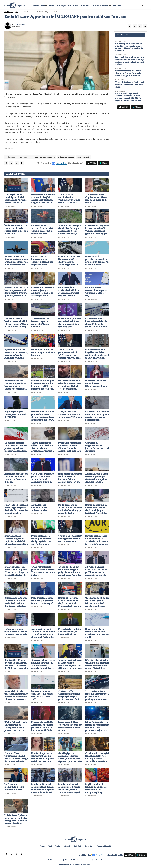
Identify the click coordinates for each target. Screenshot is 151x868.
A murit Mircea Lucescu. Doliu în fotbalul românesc (40, 508)
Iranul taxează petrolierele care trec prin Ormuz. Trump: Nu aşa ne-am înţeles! (97, 261)
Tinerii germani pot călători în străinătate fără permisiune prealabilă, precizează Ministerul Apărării (42, 447)
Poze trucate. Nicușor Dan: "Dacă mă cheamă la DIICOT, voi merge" (43, 601)
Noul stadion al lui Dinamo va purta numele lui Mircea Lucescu (40, 323)
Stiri (43, 6)
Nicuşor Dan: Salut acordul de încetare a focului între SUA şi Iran (70, 414)
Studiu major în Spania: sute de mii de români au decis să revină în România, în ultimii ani (16, 602)
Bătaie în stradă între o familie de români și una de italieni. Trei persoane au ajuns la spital (97, 726)
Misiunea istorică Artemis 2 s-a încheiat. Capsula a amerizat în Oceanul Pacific (42, 230)
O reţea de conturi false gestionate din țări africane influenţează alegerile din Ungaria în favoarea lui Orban (43, 199)
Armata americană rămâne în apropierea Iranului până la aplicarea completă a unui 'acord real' (15, 385)
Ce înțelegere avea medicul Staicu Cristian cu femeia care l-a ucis (16, 632)
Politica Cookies (77, 860)
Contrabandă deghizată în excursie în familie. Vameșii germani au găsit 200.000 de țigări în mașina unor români (97, 230)
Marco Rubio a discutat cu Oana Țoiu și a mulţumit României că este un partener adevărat (43, 292)
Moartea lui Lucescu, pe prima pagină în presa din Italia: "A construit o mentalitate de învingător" (16, 509)
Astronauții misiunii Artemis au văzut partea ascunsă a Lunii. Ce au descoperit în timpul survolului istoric (43, 633)
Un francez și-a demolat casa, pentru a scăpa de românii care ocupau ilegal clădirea (97, 416)
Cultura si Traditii (100, 6)
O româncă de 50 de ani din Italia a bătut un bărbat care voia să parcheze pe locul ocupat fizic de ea (97, 602)
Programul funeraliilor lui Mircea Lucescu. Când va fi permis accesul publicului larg (70, 447)
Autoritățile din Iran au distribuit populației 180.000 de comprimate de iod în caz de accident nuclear (97, 478)
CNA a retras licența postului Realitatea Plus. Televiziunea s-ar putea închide (43, 571)
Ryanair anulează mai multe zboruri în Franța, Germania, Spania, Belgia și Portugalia (16, 354)
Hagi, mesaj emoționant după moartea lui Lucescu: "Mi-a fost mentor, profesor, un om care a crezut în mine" (70, 478)
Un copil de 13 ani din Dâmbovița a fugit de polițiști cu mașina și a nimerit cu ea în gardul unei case (70, 571)
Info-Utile (73, 6)
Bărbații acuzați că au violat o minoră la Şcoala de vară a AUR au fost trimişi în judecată (97, 540)
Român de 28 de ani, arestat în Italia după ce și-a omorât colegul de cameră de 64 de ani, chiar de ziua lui (43, 788)
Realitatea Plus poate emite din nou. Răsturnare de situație (96, 383)
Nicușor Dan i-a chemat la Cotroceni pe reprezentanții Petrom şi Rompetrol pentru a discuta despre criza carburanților (70, 664)
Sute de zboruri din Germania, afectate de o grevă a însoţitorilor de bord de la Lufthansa (16, 261)
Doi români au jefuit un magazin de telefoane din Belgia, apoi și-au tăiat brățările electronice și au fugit (70, 323)
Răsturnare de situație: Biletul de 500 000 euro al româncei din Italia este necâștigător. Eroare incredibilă (70, 385)
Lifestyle (62, 6)
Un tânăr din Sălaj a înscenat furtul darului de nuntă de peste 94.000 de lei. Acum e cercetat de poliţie (96, 323)
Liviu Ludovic (20, 25)
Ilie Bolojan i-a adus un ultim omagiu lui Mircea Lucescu (43, 352)
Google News (61, 163)
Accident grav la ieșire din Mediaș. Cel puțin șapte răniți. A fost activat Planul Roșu (70, 230)
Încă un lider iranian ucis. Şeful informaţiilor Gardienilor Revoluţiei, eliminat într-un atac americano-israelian (16, 695)
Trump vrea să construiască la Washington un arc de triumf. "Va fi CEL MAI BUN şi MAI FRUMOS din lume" (70, 199)
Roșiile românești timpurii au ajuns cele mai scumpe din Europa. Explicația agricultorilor (96, 788)
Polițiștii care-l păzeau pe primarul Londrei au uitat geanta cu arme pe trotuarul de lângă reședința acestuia (16, 819)
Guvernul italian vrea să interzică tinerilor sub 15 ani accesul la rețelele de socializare (43, 664)
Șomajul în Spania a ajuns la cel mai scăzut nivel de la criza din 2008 (42, 695)
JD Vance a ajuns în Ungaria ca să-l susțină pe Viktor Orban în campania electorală (96, 571)
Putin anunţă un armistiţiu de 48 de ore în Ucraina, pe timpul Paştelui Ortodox (70, 292)
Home (36, 6)
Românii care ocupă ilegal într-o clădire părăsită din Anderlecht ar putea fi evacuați (97, 354)
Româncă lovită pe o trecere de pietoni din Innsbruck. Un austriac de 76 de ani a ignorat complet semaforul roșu (16, 664)
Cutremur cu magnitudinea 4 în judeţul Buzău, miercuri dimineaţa (97, 447)
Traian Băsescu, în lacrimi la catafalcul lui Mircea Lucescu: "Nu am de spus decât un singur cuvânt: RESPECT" (16, 323)
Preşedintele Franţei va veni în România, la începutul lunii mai (70, 632)
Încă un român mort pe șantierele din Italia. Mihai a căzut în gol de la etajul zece (16, 230)
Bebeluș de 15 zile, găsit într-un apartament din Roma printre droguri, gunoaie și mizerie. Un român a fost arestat (16, 292)
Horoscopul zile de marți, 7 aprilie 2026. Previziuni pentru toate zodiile (97, 633)
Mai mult (118, 6)
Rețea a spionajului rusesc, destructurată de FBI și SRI (15, 414)
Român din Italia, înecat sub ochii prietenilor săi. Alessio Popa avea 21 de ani (16, 478)
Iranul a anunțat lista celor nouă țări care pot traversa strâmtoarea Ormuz (70, 726)
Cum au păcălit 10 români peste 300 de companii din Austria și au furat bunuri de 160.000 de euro (16, 199)
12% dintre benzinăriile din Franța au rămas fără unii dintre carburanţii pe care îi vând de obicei (97, 664)
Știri (17, 12)
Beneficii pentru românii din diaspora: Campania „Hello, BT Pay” (96, 292)
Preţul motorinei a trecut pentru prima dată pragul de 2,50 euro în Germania (41, 540)
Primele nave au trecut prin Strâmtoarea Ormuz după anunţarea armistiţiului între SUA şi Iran (43, 416)
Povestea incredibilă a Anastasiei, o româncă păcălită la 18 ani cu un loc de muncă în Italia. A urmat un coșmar (43, 726)
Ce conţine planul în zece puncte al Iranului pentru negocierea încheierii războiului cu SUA (16, 447)
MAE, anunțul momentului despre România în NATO (14, 787)
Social (52, 6)
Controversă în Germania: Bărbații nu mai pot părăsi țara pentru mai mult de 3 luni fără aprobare (69, 695)
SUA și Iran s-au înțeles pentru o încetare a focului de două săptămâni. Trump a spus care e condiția (42, 478)
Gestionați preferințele (94, 860)
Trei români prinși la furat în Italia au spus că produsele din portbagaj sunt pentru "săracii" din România (97, 695)
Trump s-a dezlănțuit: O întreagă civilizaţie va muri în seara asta (70, 539)
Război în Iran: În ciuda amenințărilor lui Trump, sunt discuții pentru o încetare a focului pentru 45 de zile (16, 726)
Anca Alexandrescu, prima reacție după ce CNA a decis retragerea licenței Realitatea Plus (16, 571)
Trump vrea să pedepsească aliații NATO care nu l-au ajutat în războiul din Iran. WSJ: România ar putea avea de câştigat (69, 354)
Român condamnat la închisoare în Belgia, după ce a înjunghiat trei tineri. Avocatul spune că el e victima (96, 509)
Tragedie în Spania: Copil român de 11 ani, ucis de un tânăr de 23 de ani (96, 199)
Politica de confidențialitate (59, 860)
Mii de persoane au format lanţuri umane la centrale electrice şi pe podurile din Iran (70, 509)
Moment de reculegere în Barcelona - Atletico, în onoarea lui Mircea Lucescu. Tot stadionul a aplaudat (43, 385)
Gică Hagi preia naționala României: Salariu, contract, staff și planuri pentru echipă (70, 757)
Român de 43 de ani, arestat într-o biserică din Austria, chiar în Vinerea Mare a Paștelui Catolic (70, 788)
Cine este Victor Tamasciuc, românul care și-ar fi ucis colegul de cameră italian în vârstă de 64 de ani (16, 757)
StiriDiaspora (9, 12)
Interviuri (85, 6)
